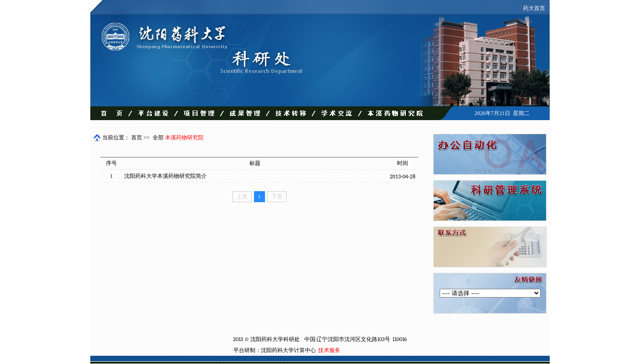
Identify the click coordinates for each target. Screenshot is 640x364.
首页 (137, 138)
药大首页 (534, 8)
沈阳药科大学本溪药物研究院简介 (166, 176)
